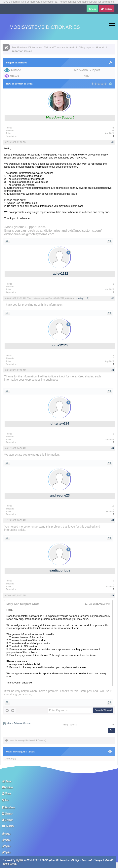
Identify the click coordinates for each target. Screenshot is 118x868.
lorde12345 (60, 345)
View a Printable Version (19, 723)
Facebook (8, 807)
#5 (113, 520)
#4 (113, 448)
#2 (113, 298)
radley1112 (60, 274)
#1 (113, 142)
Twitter (7, 814)
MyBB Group (9, 864)
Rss (5, 800)
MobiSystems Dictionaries (45, 27)
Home (7, 781)
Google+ (8, 820)
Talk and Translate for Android (61, 47)
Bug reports (87, 47)
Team (6, 793)
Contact (8, 787)
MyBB (19, 860)
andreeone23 (60, 495)
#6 (113, 595)
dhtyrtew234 (60, 423)
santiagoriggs (60, 570)
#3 (113, 370)
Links (6, 834)
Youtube (8, 826)
